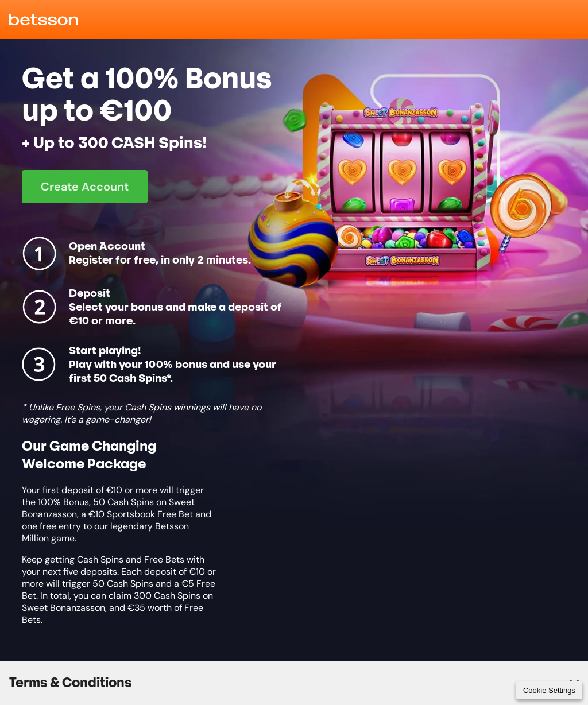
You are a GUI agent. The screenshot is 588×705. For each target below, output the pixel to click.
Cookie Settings (549, 690)
